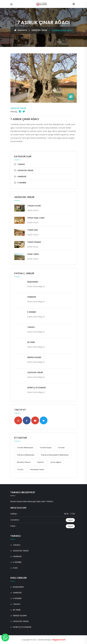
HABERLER (22, 177)
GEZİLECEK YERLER (39, 30)
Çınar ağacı (56, 462)
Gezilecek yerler (37, 469)
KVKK (14, 568)
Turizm (20, 469)
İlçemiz (41, 462)
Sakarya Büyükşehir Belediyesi (55, 455)
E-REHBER (22, 183)
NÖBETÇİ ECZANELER (37, 388)
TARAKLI (21, 164)
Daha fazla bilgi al (36, 286)
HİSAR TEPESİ (33, 254)
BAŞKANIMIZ (33, 282)
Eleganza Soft (59, 640)
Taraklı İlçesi (46, 448)
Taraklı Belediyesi (25, 448)
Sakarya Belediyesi (26, 455)
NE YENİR (31, 342)
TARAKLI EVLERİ (34, 206)
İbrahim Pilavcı (24, 462)
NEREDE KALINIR (34, 357)
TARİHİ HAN (33, 230)
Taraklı (61, 448)
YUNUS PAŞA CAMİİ (36, 218)
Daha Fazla (33, 210)
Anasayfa (21, 30)
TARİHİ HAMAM (34, 242)
